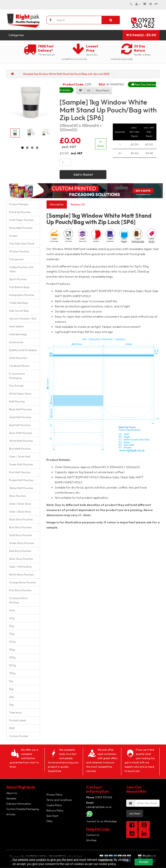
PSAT (12, 728)
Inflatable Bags (18, 334)
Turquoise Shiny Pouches (18, 600)
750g (12, 673)
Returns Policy (55, 810)
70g (12, 634)
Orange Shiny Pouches (23, 582)
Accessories (16, 342)
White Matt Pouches (21, 441)
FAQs (49, 821)
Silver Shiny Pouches (21, 559)
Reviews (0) (78, 204)
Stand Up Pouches (20, 212)
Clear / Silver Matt (20, 457)
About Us (12, 793)
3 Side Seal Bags (19, 303)
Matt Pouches (17, 401)
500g (13, 665)
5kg (11, 689)
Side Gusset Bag (19, 311)
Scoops (13, 236)
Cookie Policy (54, 805)
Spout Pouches (18, 279)
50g (12, 626)
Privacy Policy (54, 795)
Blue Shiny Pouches (20, 527)
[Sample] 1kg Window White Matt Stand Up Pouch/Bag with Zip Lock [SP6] (66, 74)
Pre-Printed (16, 386)
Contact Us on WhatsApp (102, 821)
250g (12, 657)
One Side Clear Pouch (22, 244)
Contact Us (93, 835)
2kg (11, 697)
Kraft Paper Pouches (21, 220)
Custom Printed (19, 736)
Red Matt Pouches (20, 425)
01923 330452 (99, 797)
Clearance (15, 712)
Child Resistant (18, 358)
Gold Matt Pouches (20, 417)
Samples (11, 798)
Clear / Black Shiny (20, 512)
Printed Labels (18, 720)
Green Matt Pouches (21, 464)
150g (12, 650)
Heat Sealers (17, 326)
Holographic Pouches (22, 295)
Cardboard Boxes (19, 366)
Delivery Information (19, 804)
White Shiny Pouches (21, 575)
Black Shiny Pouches (21, 519)
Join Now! (135, 813)
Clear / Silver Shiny (20, 504)
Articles (11, 814)
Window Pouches (19, 251)
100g (12, 642)
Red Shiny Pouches (20, 551)
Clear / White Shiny (21, 567)
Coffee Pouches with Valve (21, 269)
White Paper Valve (20, 394)
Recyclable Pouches (21, 228)
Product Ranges (19, 204)
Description (57, 204)
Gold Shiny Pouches (21, 535)
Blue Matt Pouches (20, 449)
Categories (16, 35)
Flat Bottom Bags (19, 287)
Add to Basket (83, 174)
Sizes (12, 610)
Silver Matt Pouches (21, 433)
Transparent (16, 259)
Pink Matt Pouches (20, 472)
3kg (11, 705)
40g (12, 618)
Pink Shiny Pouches (20, 590)
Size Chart (52, 816)
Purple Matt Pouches (21, 480)
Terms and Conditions (59, 800)
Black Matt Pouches (21, 409)
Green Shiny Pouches (22, 543)
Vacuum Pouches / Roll (23, 319)
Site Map (91, 840)
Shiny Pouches (18, 496)
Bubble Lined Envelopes (23, 350)
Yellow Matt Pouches (21, 488)
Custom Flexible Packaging (23, 809)
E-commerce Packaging (17, 376)
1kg (11, 681)
